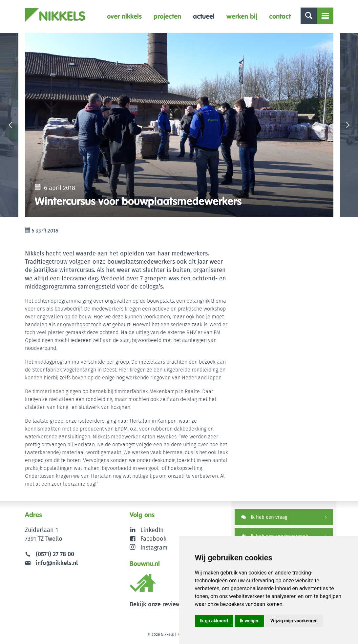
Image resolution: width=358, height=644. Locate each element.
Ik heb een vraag (264, 517)
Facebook (153, 539)
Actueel (204, 16)
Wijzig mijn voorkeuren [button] (294, 621)
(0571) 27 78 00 (55, 554)
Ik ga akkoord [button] (214, 621)
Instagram (148, 547)
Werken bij (242, 16)
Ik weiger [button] (249, 621)
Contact (280, 16)
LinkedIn (152, 530)
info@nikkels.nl (51, 563)
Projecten (167, 16)
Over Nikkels (124, 16)
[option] (179, 125)
